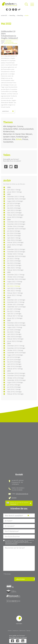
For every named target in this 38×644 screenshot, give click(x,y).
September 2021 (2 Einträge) (16, 307)
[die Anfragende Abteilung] (19, 515)
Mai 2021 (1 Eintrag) (14, 311)
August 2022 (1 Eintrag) (15, 281)
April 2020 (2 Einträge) (14, 334)
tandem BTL (4, 15)
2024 (9, 220)
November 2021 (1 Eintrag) (16, 302)
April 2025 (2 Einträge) (14, 210)
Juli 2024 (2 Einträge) (14, 231)
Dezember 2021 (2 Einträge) (16, 300)
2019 (9, 343)
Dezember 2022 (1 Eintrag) (16, 275)
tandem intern (9, 137)
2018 (9, 371)
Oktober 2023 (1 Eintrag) (15, 254)
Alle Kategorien (10, 126)
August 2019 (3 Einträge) (15, 355)
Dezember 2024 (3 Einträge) (16, 222)
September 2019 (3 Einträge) (16, 353)
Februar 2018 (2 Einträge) (15, 394)
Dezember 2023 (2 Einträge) (16, 249)
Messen (29, 134)
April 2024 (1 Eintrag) (14, 238)
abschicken (21, 579)
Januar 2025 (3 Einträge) (15, 217)
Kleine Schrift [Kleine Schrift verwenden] (13, 10)
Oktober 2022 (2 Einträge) (16, 277)
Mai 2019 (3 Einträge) (14, 362)
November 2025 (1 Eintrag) (16, 197)
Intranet (10, 631)
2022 (9, 272)
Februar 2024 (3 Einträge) (15, 242)
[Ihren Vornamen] (19, 526)
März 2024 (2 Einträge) (14, 240)
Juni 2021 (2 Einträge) (14, 309)
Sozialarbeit (8, 142)
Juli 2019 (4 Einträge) (14, 357)
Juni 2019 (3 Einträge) (14, 360)
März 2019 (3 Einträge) (14, 366)
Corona (20, 126)
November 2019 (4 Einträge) (16, 348)
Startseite (10, 4)
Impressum (15, 631)
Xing (16, 167)
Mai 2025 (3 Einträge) (14, 208)
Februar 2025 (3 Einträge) (15, 215)
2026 (9, 187)
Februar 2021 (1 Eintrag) (15, 316)
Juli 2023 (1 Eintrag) (13, 258)
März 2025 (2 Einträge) (14, 213)
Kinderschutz (9, 131)
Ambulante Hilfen (11, 129)
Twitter (11, 167)
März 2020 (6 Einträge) (14, 337)
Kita (13, 139)
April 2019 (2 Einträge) (14, 364)
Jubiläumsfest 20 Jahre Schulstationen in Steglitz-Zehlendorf (9, 35)
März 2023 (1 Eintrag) (14, 268)
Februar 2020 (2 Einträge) (15, 339)
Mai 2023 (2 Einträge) (14, 263)
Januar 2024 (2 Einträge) (15, 245)
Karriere (14, 498)
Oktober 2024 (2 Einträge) (16, 226)
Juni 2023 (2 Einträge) (14, 261)
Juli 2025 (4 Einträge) (14, 203)
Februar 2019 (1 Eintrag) (15, 369)
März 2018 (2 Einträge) (14, 392)
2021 (9, 297)
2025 (9, 194)
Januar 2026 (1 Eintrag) (14, 192)
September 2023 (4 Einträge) (16, 256)
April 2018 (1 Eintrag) (14, 389)
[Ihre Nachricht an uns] (19, 558)
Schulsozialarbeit (26, 129)
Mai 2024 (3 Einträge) (14, 236)
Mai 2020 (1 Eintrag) (14, 332)
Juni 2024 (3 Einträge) (14, 233)
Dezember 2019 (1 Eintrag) (16, 346)
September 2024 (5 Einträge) (16, 229)
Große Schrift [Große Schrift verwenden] (16, 10)
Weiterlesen (9, 112)
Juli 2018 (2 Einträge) (14, 385)
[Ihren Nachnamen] (19, 521)
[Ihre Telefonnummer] (19, 537)
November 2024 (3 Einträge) (16, 224)
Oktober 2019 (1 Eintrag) (15, 350)
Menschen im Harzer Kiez (14, 134)
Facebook (6, 167)
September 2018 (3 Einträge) (16, 380)
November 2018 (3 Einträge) (16, 376)
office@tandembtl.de (22, 494)
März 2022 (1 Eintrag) (14, 291)
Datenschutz (22, 631)
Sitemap (28, 631)
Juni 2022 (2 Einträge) (14, 284)
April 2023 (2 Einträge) (14, 265)
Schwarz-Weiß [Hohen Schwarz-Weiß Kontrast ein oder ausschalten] (7, 10)
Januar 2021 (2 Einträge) (15, 318)
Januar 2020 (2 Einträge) (15, 341)
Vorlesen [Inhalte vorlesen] (19, 10)
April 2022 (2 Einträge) (14, 288)
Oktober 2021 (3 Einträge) (16, 304)
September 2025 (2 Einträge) (16, 199)
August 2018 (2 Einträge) (15, 382)
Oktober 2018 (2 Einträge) (16, 378)
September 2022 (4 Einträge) (16, 279)
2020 (9, 320)
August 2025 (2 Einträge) (15, 201)
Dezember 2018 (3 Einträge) (16, 373)
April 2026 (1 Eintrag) (14, 190)
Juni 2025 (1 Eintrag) (14, 206)
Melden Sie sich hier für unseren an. (19, 503)
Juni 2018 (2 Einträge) (14, 387)
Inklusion (7, 139)
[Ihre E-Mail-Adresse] (19, 531)
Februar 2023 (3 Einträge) (15, 270)
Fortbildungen (22, 137)
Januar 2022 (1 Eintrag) (14, 295)
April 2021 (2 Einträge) (14, 314)
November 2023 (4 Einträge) (16, 252)
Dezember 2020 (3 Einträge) (16, 323)
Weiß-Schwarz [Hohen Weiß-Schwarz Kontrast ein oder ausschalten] (10, 10)
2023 (9, 247)
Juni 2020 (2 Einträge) (14, 330)
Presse (25, 139)
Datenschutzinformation (11, 544)
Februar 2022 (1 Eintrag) (15, 293)
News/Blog (12, 15)
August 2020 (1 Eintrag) (15, 327)
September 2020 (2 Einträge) (16, 325)
